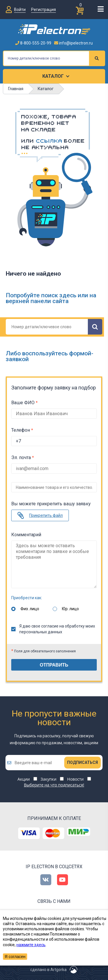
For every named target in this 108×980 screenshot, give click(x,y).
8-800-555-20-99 (33, 43)
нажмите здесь (31, 945)
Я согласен (15, 957)
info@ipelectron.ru (73, 43)
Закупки (49, 779)
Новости (75, 779)
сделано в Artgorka (48, 970)
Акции (24, 779)
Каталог (53, 76)
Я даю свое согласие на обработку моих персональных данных (53, 629)
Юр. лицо (70, 609)
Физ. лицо (30, 609)
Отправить (54, 665)
